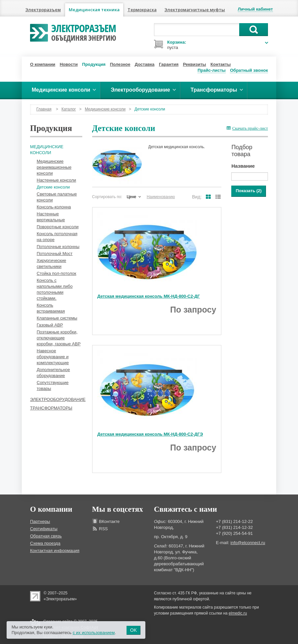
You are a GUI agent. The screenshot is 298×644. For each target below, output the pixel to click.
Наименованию (161, 197)
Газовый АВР (50, 325)
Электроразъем (43, 10)
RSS (104, 529)
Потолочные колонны (58, 247)
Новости (69, 64)
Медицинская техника (94, 10)
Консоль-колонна (54, 207)
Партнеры (40, 521)
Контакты (221, 64)
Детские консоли (53, 187)
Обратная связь (46, 536)
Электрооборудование (58, 399)
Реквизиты (195, 64)
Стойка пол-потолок (56, 273)
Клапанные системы (57, 318)
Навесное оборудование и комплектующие (53, 357)
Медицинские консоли (105, 109)
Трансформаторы (51, 408)
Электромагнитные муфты (195, 10)
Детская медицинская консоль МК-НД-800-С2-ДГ (149, 296)
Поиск (254, 30)
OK (133, 630)
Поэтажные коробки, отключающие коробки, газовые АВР (59, 338)
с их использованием (94, 633)
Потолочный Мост (55, 254)
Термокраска (142, 10)
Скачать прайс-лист (247, 128)
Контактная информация (55, 551)
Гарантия (169, 64)
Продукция (94, 64)
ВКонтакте (110, 521)
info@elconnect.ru (248, 543)
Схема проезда (45, 543)
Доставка (145, 64)
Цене (131, 197)
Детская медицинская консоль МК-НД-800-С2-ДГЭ (150, 434)
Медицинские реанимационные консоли (54, 167)
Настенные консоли (56, 180)
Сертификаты (44, 529)
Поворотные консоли (58, 227)
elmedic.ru (238, 613)
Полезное (120, 64)
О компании (43, 64)
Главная (44, 109)
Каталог (69, 109)
